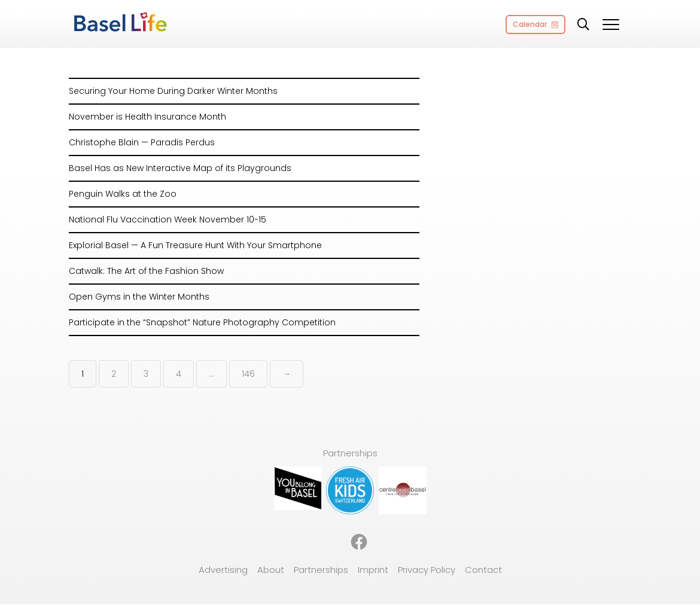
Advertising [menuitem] (223, 570)
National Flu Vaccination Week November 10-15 (168, 219)
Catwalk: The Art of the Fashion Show (146, 271)
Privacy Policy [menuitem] (427, 570)
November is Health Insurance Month (147, 117)
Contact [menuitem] (483, 570)
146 (248, 374)
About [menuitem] (271, 570)
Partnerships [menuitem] (321, 570)
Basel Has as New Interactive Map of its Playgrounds (180, 168)
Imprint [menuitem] (373, 570)
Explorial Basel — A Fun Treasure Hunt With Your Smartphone (195, 245)
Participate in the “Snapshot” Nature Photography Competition (202, 322)
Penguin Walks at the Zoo (123, 194)
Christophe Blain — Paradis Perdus (142, 142)
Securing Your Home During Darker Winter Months (173, 91)
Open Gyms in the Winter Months (139, 297)
